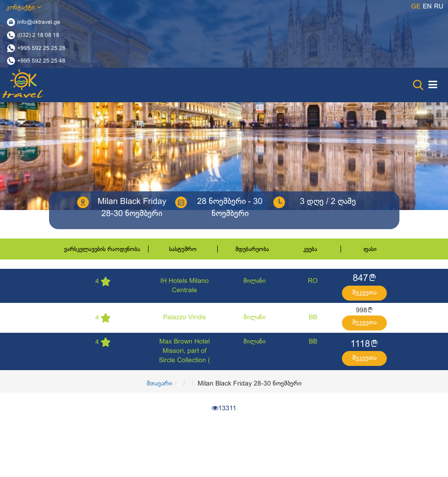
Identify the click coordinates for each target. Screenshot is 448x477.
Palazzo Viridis (185, 318)
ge (416, 7)
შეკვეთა (364, 293)
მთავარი (160, 384)
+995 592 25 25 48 (41, 61)
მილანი (255, 281)
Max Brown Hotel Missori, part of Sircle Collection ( (185, 351)
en (427, 7)
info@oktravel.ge (39, 22)
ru (439, 7)
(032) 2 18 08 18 (38, 35)
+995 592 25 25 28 (41, 48)
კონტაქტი (24, 7)
